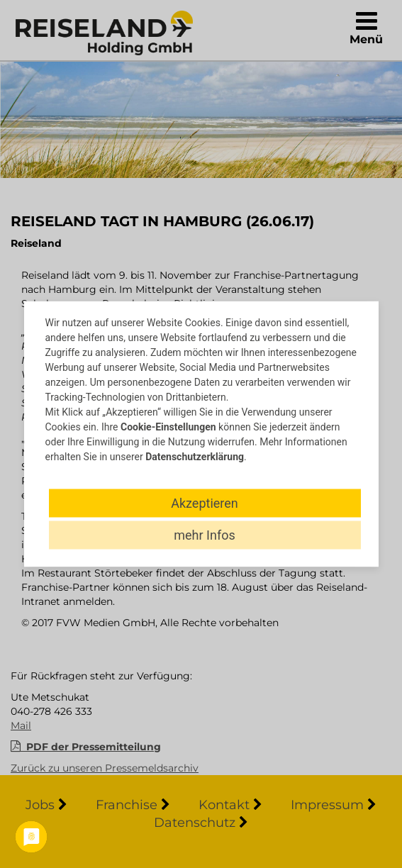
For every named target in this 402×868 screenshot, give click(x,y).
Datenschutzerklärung (195, 457)
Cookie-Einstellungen (168, 427)
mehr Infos (204, 535)
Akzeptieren (205, 503)
